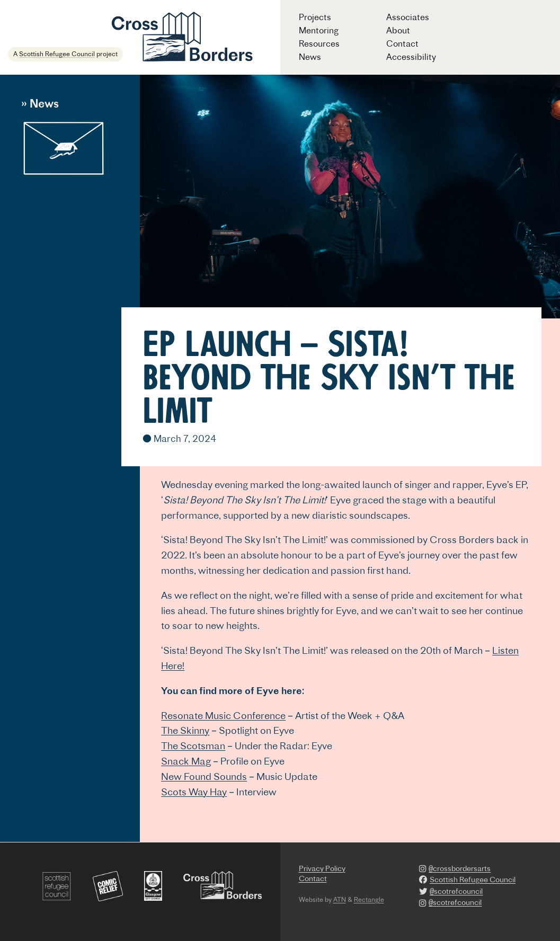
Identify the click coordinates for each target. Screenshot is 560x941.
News (310, 57)
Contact (402, 43)
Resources (319, 43)
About (398, 30)
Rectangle (369, 899)
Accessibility (411, 57)
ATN (340, 899)
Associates (408, 17)
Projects (315, 17)
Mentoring (319, 30)
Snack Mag (186, 761)
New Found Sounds (204, 776)
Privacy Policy (322, 868)
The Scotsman (193, 746)
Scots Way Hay (194, 792)
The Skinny (185, 730)
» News (40, 103)
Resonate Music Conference (223, 716)
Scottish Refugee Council (57, 54)
